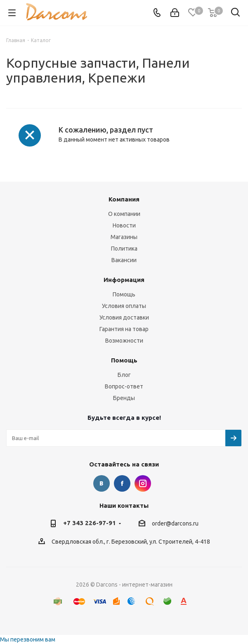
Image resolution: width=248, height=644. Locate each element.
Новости (124, 225)
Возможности (124, 341)
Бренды (124, 398)
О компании (124, 214)
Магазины (124, 237)
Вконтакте (102, 483)
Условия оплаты (124, 306)
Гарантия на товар (124, 329)
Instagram (143, 483)
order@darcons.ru (175, 523)
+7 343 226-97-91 (90, 523)
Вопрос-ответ (124, 386)
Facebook (122, 483)
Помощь (124, 294)
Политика (124, 249)
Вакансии (124, 260)
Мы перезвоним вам (28, 639)
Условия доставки (124, 317)
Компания (124, 199)
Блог (124, 375)
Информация (124, 280)
